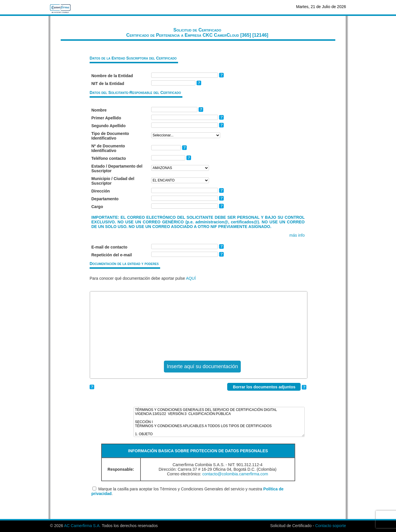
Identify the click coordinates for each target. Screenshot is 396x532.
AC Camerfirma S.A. (82, 526)
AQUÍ (191, 278)
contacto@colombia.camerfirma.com (235, 474)
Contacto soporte (331, 526)
